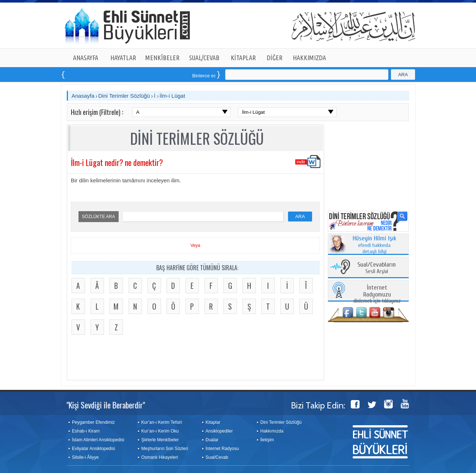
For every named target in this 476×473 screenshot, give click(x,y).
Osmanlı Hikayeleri (160, 457)
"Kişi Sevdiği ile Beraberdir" (106, 405)
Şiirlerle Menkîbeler (160, 440)
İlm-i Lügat (172, 96)
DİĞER (275, 58)
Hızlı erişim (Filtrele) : (97, 112)
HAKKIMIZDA (309, 58)
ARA (403, 75)
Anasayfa (83, 96)
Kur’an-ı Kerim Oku (160, 431)
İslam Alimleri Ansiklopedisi (98, 440)
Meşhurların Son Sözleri (165, 449)
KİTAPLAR (243, 58)
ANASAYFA (86, 58)
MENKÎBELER (162, 58)
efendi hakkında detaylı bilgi (375, 245)
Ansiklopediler (219, 431)
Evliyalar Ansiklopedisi (93, 449)
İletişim (267, 440)
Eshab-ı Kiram (86, 431)
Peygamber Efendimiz (93, 422)
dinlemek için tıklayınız (377, 294)
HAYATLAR (123, 58)
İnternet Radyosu (222, 449)
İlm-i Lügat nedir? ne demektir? (117, 162)
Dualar (212, 440)
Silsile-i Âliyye (85, 457)
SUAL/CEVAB (204, 58)
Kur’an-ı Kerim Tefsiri (162, 422)
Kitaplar (213, 422)
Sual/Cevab (217, 457)
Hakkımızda (272, 431)
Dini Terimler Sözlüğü (124, 96)
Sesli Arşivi (377, 268)
